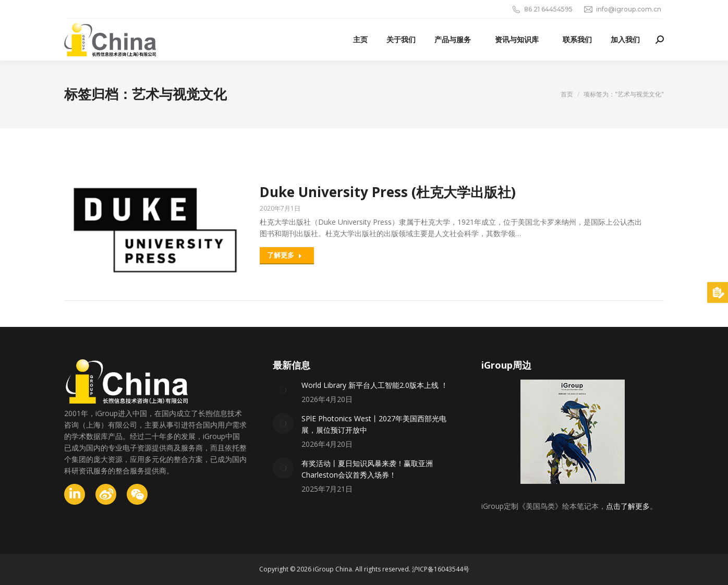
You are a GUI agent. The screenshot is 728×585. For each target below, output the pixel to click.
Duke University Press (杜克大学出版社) (388, 192)
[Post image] (283, 390)
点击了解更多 (628, 506)
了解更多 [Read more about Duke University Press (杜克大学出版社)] (284, 255)
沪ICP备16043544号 (441, 569)
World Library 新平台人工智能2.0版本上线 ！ (375, 385)
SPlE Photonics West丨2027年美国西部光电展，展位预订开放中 (374, 424)
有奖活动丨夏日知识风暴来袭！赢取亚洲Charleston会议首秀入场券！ (367, 469)
